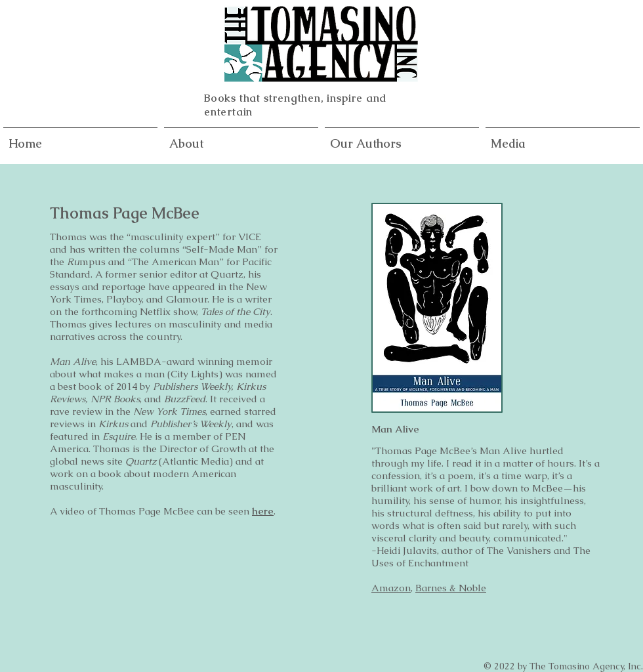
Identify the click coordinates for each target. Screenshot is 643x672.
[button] (402, 138)
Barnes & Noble (451, 588)
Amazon (391, 588)
